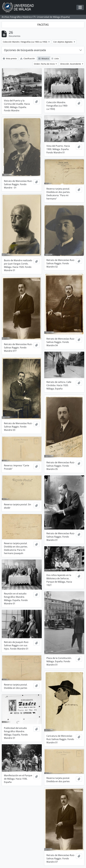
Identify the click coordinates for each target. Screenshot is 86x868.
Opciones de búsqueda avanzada (25, 50)
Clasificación (28, 58)
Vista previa (10, 58)
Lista (55, 58)
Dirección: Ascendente (71, 64)
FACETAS (43, 25)
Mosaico (44, 58)
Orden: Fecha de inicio (45, 64)
